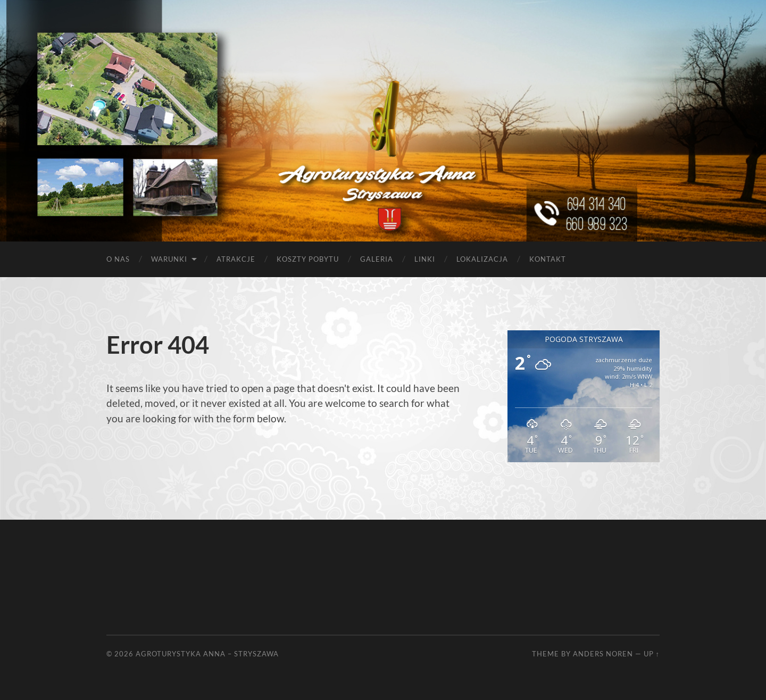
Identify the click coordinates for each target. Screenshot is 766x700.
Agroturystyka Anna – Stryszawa (207, 654)
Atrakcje (236, 259)
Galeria (377, 259)
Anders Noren (603, 654)
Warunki (169, 259)
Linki (425, 259)
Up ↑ (652, 654)
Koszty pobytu (308, 259)
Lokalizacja (482, 259)
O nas (118, 259)
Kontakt (548, 259)
